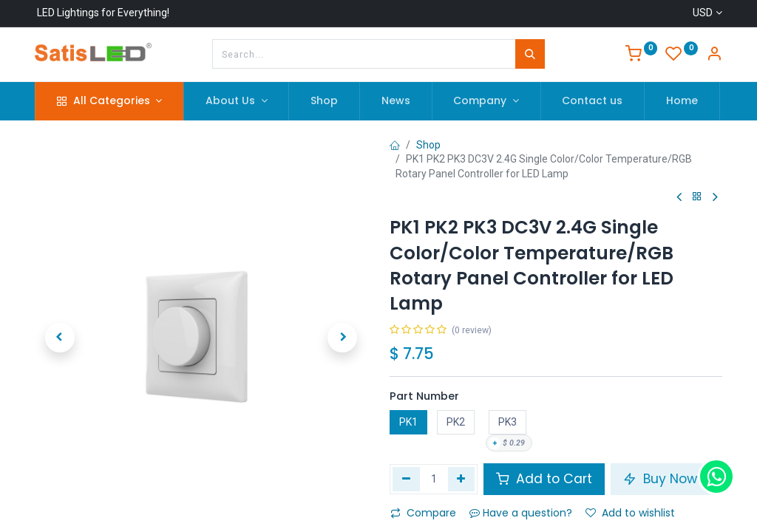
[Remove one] (406, 479)
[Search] (530, 54)
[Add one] (462, 479)
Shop (428, 145)
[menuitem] (324, 101)
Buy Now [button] (660, 479)
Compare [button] (423, 513)
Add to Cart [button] (544, 479)
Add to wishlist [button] (630, 513)
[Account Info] (714, 55)
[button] (60, 338)
